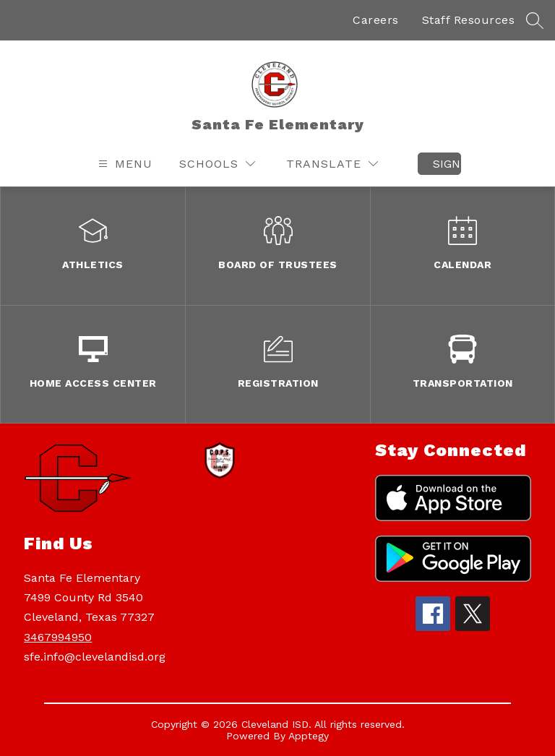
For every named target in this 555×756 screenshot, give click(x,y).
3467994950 (58, 637)
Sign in (447, 164)
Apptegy (309, 736)
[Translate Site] (332, 164)
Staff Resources (469, 20)
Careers (376, 20)
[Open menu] (124, 164)
